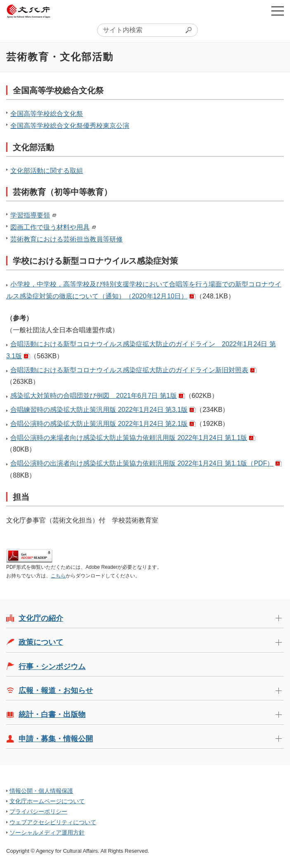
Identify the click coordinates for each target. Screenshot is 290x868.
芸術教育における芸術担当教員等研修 (67, 239)
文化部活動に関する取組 (47, 171)
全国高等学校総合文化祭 (47, 114)
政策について (41, 642)
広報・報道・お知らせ (56, 691)
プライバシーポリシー (38, 811)
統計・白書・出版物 (52, 714)
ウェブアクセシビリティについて (53, 822)
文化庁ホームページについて (47, 801)
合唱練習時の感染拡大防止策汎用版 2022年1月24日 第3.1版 (99, 410)
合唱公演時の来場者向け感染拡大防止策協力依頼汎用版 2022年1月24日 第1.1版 (129, 438)
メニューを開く (278, 11)
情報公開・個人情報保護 (41, 791)
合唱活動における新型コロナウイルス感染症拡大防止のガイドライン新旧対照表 (129, 370)
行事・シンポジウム (52, 667)
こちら (58, 576)
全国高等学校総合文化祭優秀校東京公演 (70, 126)
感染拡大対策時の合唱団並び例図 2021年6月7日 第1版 (94, 396)
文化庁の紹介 (41, 618)
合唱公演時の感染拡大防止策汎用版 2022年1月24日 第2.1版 (99, 424)
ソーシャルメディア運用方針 (47, 833)
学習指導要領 (30, 215)
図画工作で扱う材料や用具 (50, 227)
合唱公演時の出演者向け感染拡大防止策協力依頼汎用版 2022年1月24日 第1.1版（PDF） (142, 463)
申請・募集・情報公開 (56, 739)
